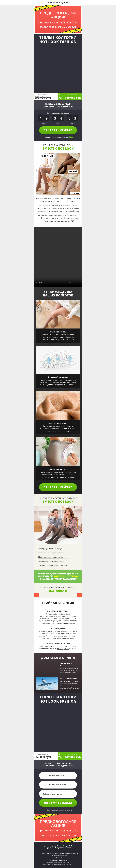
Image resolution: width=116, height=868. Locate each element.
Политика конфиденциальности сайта (58, 862)
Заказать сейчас (58, 130)
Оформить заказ (58, 803)
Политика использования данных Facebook (58, 864)
